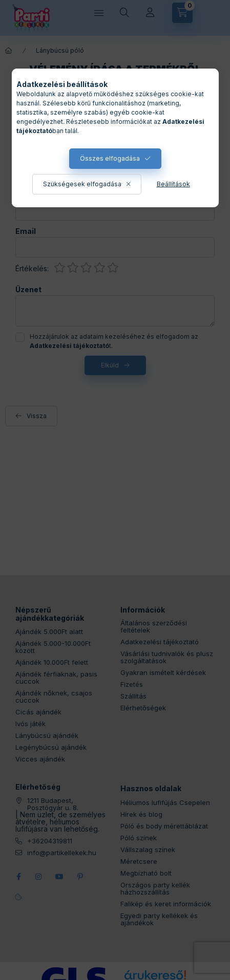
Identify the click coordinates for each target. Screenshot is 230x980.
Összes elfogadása (110, 158)
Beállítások (173, 184)
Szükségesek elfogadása (82, 184)
